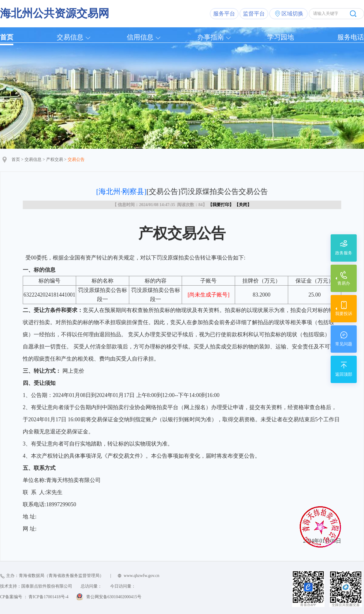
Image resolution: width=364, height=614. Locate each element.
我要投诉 (344, 314)
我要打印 (221, 205)
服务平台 (224, 14)
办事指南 (211, 37)
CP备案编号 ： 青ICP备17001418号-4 (34, 597)
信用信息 (140, 37)
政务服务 (344, 253)
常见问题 (344, 344)
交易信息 (70, 37)
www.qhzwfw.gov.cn (142, 576)
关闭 (243, 205)
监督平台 (254, 14)
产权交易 (55, 159)
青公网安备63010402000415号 (114, 597)
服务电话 (351, 37)
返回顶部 (344, 374)
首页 (7, 37)
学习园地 (281, 37)
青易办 (344, 283)
